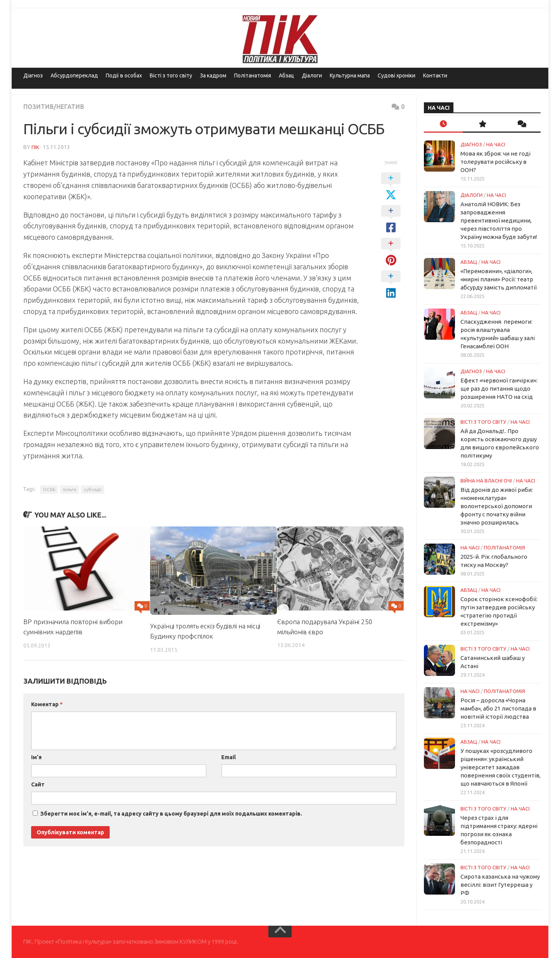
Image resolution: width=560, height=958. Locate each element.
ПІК (35, 147)
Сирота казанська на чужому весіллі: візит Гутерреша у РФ (500, 885)
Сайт (38, 784)
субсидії (93, 489)
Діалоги (312, 75)
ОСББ (49, 489)
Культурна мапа (350, 75)
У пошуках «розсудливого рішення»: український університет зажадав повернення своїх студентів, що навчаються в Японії (500, 767)
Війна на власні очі (486, 481)
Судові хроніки (396, 75)
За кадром (213, 75)
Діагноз (33, 75)
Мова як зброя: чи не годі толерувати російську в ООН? (495, 162)
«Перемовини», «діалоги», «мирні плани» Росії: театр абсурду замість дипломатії (499, 279)
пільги (69, 489)
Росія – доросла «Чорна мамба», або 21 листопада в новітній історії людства (498, 708)
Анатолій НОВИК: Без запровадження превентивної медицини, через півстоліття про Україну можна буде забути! (499, 220)
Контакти (435, 75)
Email (228, 757)
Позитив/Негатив (54, 107)
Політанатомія (253, 75)
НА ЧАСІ (496, 144)
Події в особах (124, 75)
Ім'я (36, 757)
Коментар (47, 704)
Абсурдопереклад (74, 75)
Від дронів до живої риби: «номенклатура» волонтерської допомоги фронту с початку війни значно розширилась (497, 506)
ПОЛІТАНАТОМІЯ (504, 547)
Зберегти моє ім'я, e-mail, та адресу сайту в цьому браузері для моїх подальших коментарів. (171, 813)
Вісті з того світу (171, 75)
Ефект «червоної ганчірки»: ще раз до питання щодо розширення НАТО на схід (499, 389)
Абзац (286, 75)
